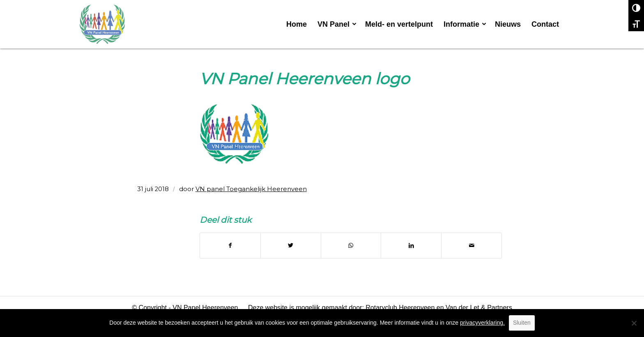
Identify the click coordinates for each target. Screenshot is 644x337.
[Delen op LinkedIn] (411, 246)
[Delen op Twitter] (291, 246)
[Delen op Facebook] (230, 246)
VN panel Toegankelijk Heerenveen (251, 189)
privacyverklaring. (482, 323)
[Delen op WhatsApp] (351, 246)
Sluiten (522, 323)
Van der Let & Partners (479, 308)
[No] (634, 323)
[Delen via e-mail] (471, 246)
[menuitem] (297, 24)
